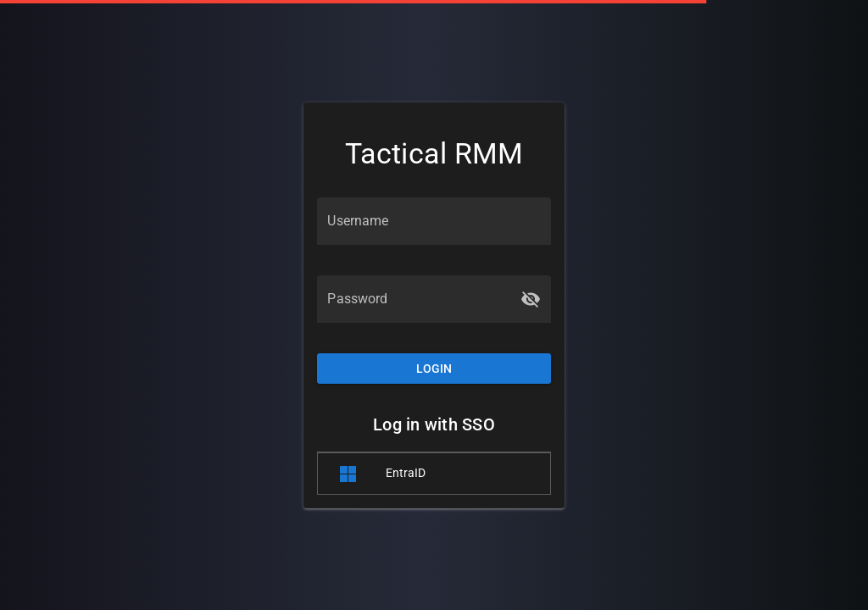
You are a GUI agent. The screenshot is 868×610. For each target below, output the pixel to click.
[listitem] (434, 474)
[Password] (418, 299)
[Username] (434, 221)
